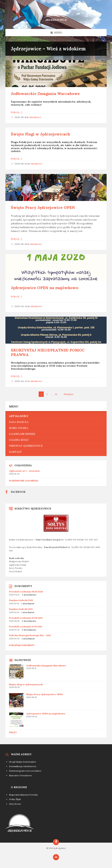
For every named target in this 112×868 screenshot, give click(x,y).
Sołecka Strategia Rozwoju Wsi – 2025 (30, 635)
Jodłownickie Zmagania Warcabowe (45, 94)
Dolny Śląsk (15, 799)
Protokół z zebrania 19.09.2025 (26, 618)
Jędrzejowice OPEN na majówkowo (45, 288)
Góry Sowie (15, 804)
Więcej (13, 732)
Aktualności (35, 117)
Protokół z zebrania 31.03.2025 (26, 626)
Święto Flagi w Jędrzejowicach (40, 134)
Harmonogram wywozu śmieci (25, 771)
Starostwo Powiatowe (21, 775)
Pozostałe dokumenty (22, 645)
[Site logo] (56, 22)
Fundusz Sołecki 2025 (21, 609)
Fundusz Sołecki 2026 (21, 600)
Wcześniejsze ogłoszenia (24, 481)
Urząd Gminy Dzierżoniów (23, 762)
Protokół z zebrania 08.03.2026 (26, 592)
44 (56, 394)
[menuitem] (56, 416)
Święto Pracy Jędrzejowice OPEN (43, 208)
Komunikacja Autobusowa (23, 766)
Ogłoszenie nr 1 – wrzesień (24, 471)
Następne (69, 394)
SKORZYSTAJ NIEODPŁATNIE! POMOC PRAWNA (48, 352)
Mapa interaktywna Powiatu (23, 795)
